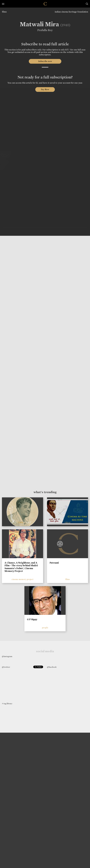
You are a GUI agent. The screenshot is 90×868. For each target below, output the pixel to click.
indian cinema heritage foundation (71, 12)
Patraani (54, 563)
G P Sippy (32, 619)
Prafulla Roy (44, 30)
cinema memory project (22, 579)
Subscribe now (45, 61)
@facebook (52, 667)
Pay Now (45, 89)
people (45, 628)
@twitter (6, 667)
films (4, 12)
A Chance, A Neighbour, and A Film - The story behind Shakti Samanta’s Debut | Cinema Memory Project (21, 567)
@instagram (7, 656)
